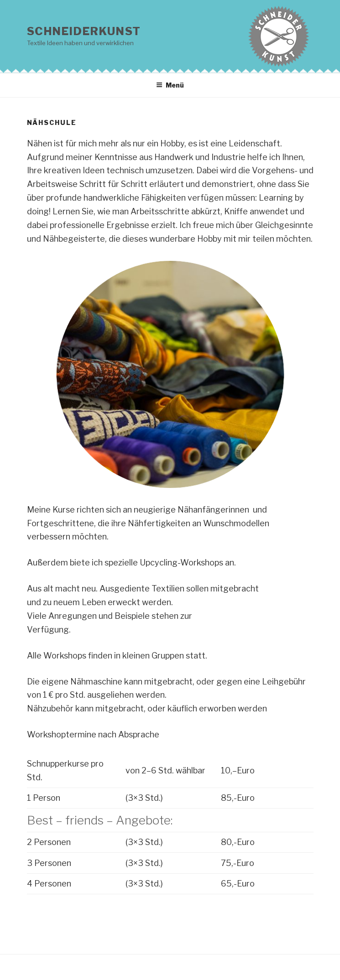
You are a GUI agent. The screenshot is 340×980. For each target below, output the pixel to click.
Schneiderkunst (84, 31)
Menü (170, 85)
